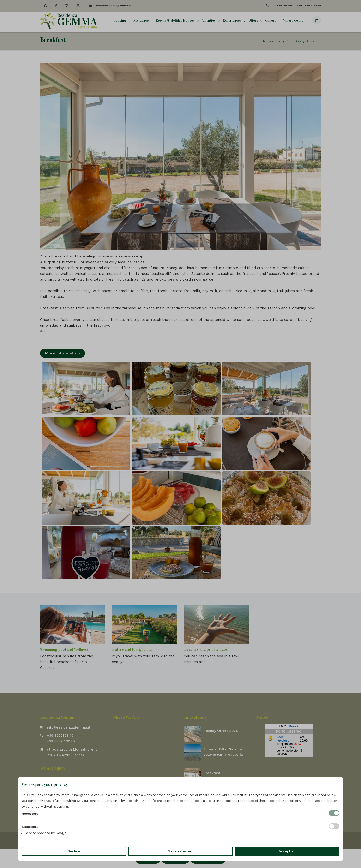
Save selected (180, 851)
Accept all (287, 851)
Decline (74, 851)
